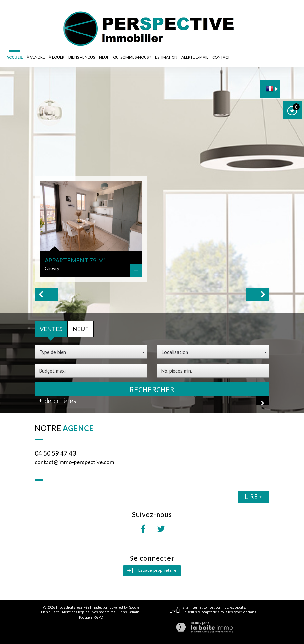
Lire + (254, 496)
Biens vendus (82, 57)
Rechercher (152, 389)
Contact (221, 57)
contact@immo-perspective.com (75, 462)
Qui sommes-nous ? (132, 57)
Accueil (15, 57)
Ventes (51, 329)
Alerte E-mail (195, 57)
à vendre (36, 57)
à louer (57, 57)
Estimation (166, 57)
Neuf (104, 57)
